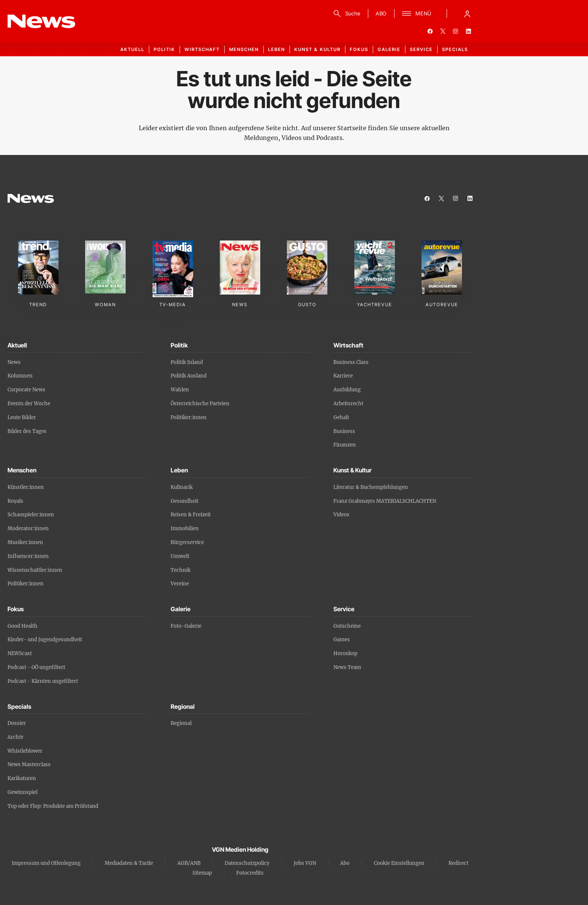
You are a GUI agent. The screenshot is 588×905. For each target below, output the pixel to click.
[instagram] (456, 31)
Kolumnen (20, 376)
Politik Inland (187, 362)
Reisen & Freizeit (191, 515)
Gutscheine (347, 626)
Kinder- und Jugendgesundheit (45, 640)
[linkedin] (468, 31)
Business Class (351, 362)
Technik (181, 570)
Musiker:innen (25, 542)
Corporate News (26, 390)
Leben (277, 49)
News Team (347, 667)
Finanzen (345, 445)
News (14, 362)
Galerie (389, 49)
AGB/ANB (189, 863)
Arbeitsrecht (348, 404)
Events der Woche (29, 404)
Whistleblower (25, 751)
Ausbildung (347, 390)
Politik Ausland (189, 376)
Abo (345, 863)
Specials (455, 49)
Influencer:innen (28, 556)
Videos (341, 515)
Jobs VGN (305, 863)
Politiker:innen (189, 417)
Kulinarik (182, 487)
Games (342, 640)
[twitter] (443, 31)
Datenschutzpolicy (247, 863)
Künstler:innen (26, 487)
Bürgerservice (187, 542)
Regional (181, 723)
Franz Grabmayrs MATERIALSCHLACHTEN (385, 501)
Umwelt (180, 556)
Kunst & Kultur (317, 49)
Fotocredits (250, 873)
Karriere (343, 376)
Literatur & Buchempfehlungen (371, 487)
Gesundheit (184, 501)
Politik (164, 49)
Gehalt (341, 417)
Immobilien (185, 528)
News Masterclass (29, 764)
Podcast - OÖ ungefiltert (36, 667)
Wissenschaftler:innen (35, 570)
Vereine (180, 584)
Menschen (244, 49)
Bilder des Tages (27, 431)
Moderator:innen (28, 528)
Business (344, 431)
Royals (15, 501)
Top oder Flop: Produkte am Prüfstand (53, 806)
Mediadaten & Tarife (129, 863)
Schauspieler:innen (31, 515)
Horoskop (345, 653)
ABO (381, 13)
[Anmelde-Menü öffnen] (467, 14)
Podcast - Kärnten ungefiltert (43, 681)
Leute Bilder (22, 417)
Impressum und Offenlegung (46, 863)
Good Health (22, 626)
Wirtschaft (202, 49)
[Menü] (417, 14)
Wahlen (180, 390)
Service (421, 49)
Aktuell (132, 49)
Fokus (359, 49)
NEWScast (20, 653)
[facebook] (430, 31)
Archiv (15, 737)
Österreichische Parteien (200, 404)
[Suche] (346, 14)
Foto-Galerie (186, 626)
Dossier (17, 723)
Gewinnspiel (22, 792)
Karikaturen (22, 778)
